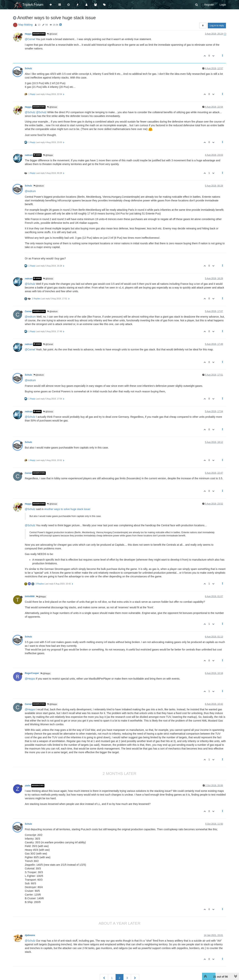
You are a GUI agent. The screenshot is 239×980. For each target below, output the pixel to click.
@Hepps (48, 155)
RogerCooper (32, 673)
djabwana (30, 935)
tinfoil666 (30, 596)
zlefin (28, 786)
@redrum (39, 186)
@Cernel (52, 34)
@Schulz (52, 107)
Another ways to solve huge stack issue (67, 509)
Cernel (28, 311)
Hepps (28, 34)
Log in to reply (217, 26)
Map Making (25, 25)
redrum (29, 155)
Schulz (28, 68)
